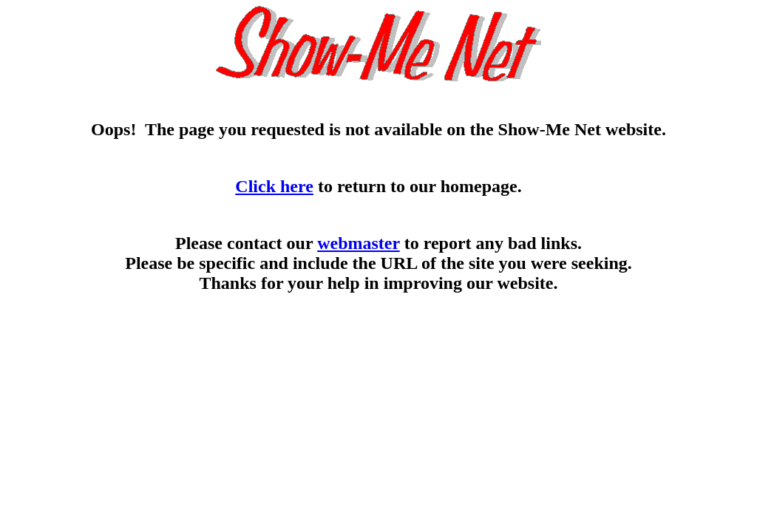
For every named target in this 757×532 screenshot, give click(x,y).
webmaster (359, 243)
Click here (274, 186)
